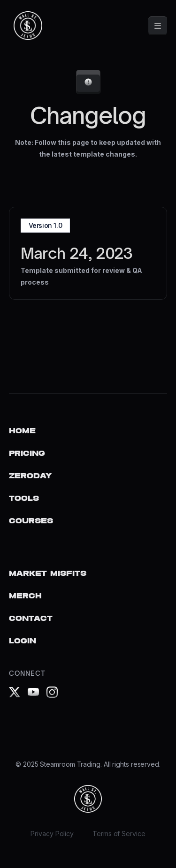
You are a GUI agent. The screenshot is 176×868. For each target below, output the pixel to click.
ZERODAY (30, 476)
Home (22, 431)
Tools (24, 499)
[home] (26, 26)
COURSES (31, 521)
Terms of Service (119, 834)
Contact (31, 619)
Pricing (27, 454)
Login (23, 641)
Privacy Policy (52, 834)
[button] (158, 26)
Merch (25, 596)
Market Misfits (48, 574)
